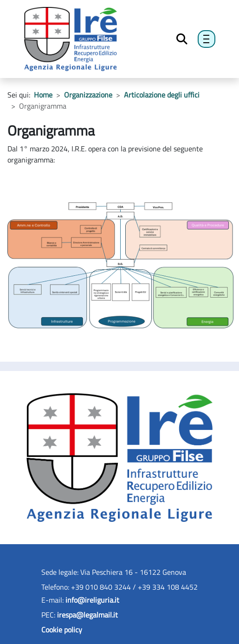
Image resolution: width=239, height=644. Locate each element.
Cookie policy (62, 630)
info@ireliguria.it (92, 600)
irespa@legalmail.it (87, 615)
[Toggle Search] (182, 39)
